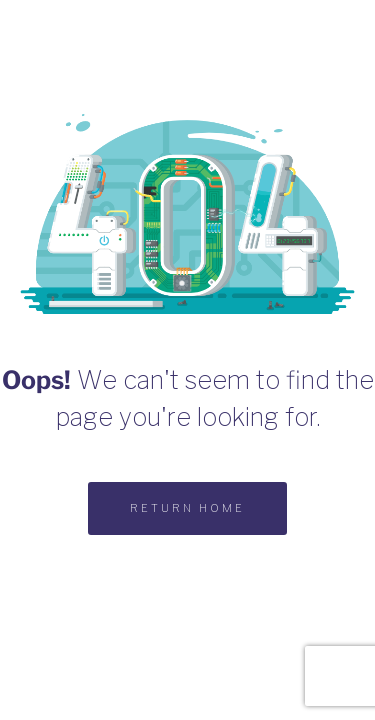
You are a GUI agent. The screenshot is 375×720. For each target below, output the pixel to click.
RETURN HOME (187, 508)
